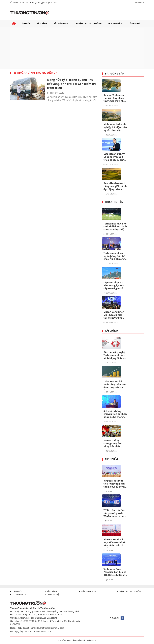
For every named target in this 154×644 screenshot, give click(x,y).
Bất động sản (115, 74)
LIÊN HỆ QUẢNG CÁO (66, 640)
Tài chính (112, 331)
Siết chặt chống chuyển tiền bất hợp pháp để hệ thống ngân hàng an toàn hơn (115, 414)
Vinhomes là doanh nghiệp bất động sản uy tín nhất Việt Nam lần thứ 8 (115, 128)
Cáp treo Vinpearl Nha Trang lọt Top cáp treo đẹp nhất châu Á (114, 286)
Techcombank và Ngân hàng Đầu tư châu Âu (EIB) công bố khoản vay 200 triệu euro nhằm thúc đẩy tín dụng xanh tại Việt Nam (114, 256)
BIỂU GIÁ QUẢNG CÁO (87, 640)
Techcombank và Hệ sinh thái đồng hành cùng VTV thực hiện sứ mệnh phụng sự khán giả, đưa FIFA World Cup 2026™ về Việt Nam (115, 227)
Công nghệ (53, 595)
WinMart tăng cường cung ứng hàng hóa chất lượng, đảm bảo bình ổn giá (113, 444)
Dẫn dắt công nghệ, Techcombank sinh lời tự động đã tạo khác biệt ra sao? (115, 355)
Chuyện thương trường (129, 592)
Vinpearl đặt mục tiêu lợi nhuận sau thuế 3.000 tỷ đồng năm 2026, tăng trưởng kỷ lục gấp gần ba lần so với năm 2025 (114, 484)
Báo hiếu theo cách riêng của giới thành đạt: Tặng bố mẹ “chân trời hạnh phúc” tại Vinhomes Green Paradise (115, 186)
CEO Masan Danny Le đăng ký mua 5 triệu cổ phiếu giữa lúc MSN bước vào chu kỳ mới (114, 157)
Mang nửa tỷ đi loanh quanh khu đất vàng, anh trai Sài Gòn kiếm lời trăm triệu (71, 84)
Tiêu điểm (111, 459)
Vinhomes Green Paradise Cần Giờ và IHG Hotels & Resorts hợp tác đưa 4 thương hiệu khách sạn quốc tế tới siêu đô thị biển (115, 572)
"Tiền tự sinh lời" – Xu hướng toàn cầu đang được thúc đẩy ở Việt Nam (115, 385)
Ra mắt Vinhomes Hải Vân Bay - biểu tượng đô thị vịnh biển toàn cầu (114, 98)
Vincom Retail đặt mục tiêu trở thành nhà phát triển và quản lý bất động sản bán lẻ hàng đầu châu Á (115, 543)
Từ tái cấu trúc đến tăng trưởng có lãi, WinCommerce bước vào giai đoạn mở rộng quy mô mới (115, 513)
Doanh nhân (114, 202)
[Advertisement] (77, 48)
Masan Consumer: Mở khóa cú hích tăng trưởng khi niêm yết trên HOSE (115, 315)
